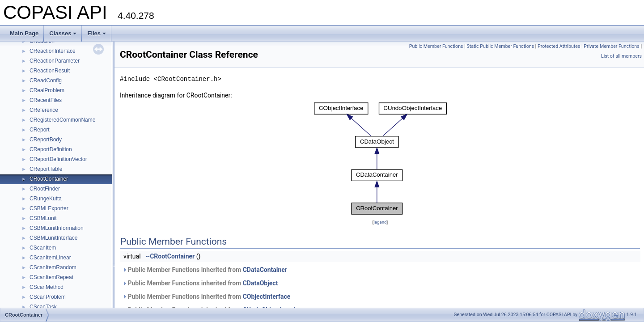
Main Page (24, 33)
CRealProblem (47, 90)
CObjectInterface (267, 297)
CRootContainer (49, 179)
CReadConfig (46, 80)
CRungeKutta (46, 199)
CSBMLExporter (49, 208)
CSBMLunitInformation (57, 228)
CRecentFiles (46, 100)
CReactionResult (50, 71)
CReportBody (46, 140)
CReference (44, 110)
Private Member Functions (611, 46)
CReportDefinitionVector (58, 159)
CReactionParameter (55, 61)
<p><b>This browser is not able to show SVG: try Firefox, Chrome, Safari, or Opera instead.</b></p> (380, 159)
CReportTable (46, 169)
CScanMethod (47, 287)
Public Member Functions (436, 46)
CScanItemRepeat (51, 277)
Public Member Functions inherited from (205, 270)
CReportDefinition (51, 149)
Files (97, 33)
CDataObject (261, 283)
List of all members (621, 56)
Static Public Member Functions (500, 46)
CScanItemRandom (53, 267)
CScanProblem (48, 297)
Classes (63, 33)
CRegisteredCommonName (62, 120)
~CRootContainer (170, 256)
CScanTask (43, 307)
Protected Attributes (559, 46)
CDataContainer (265, 270)
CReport (40, 130)
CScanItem (43, 248)
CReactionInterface (53, 51)
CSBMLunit (43, 218)
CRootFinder (45, 189)
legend (380, 222)
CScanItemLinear (50, 258)
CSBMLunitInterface (53, 238)
